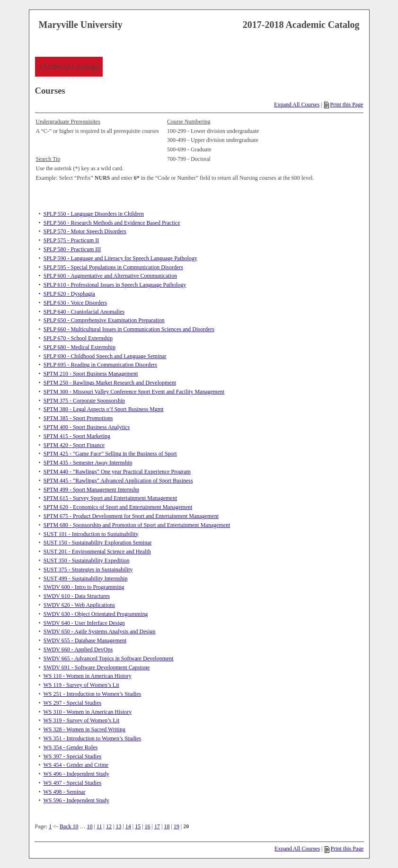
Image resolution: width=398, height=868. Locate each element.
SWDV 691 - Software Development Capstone (97, 667)
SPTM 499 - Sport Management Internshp (91, 490)
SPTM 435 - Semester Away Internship (88, 463)
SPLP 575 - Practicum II (71, 240)
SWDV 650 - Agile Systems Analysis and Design (100, 631)
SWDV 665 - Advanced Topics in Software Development (109, 658)
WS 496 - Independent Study (76, 774)
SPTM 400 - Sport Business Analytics (87, 427)
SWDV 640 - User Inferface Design (84, 623)
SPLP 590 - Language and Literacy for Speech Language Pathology (120, 258)
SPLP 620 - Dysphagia (69, 294)
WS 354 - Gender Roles (70, 747)
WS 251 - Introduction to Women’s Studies (92, 694)
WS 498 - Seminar (64, 792)
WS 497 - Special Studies (72, 783)
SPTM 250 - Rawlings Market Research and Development (110, 383)
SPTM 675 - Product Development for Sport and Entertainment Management (131, 516)
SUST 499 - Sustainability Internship (86, 579)
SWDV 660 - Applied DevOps (78, 649)
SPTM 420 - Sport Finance (74, 445)
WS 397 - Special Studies (72, 756)
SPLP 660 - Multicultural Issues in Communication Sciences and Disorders (129, 329)
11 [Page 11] (99, 826)
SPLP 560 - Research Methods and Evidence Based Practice (112, 223)
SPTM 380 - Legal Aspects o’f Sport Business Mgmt (104, 409)
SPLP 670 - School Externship (78, 338)
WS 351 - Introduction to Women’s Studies (92, 738)
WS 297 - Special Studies (72, 703)
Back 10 (69, 826)
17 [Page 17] (157, 826)
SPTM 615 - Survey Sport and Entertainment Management (110, 498)
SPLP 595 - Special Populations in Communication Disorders (113, 267)
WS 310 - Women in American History (87, 712)
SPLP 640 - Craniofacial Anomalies (84, 312)
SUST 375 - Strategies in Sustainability (88, 570)
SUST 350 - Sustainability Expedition (87, 561)
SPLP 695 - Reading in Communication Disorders (100, 365)
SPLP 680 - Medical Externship (80, 347)
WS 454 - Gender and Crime (76, 765)
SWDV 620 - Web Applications (79, 605)
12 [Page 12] (109, 826)
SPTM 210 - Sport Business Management (91, 374)
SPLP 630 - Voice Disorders (75, 303)
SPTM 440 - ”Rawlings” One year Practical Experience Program (117, 472)
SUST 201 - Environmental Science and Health (97, 552)
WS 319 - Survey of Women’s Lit (81, 720)
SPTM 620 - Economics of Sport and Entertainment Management (118, 507)
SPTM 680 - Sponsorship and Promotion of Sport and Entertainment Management (137, 525)
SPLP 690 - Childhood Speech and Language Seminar (105, 356)
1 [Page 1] (50, 826)
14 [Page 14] (128, 826)
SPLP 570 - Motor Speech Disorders (85, 231)
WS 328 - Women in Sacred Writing (84, 729)
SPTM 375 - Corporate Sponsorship (84, 401)
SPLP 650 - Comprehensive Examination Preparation (104, 320)
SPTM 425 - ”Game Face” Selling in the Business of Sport (110, 454)
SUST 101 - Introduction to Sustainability (91, 534)
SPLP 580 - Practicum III (72, 249)
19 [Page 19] (177, 826)
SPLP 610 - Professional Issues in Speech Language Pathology (115, 285)
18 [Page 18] (167, 826)
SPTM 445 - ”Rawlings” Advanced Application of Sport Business (118, 481)
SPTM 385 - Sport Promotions (78, 418)
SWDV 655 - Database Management (85, 640)
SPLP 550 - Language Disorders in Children (94, 214)
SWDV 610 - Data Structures (77, 596)
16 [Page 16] (148, 826)
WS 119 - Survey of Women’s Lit (81, 685)
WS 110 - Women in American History (87, 676)
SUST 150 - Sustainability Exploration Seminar (98, 543)
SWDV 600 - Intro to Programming (84, 587)
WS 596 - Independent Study (76, 800)
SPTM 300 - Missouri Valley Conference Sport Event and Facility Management (134, 392)
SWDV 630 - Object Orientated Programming (96, 614)
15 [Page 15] (138, 826)
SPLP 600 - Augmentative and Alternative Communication (110, 276)
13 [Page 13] (118, 826)
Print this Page (344, 105)
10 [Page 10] (90, 826)
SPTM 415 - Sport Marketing (77, 436)
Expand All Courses (297, 105)
